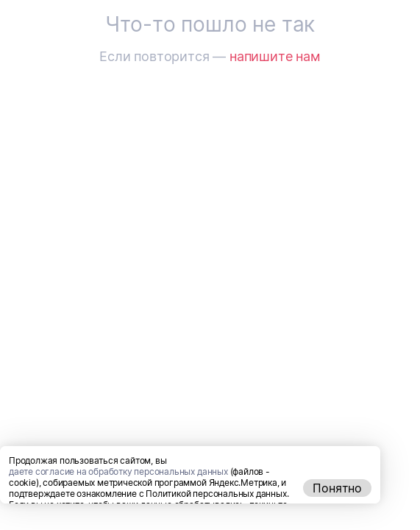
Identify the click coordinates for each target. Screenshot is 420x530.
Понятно (337, 515)
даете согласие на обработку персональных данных (118, 498)
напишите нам (275, 56)
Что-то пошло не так (210, 24)
